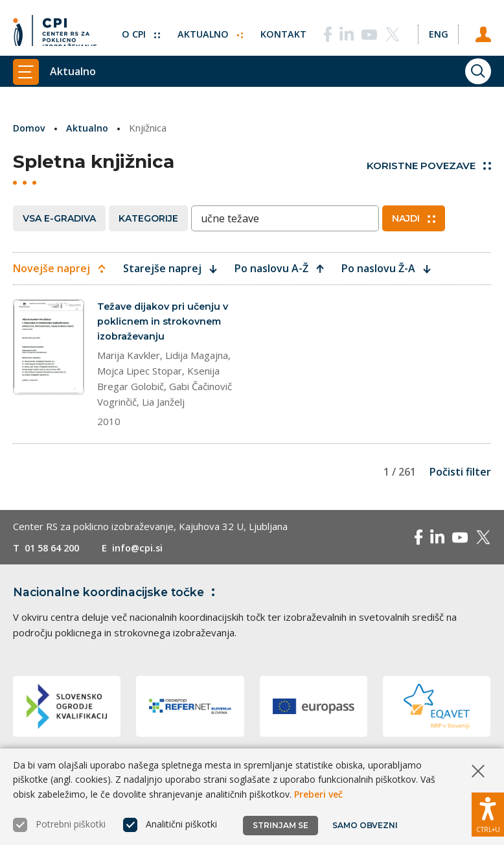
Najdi (414, 218)
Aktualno (207, 29)
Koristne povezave (429, 166)
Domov (30, 128)
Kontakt (281, 29)
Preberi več (318, 794)
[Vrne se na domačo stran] (55, 29)
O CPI (137, 29)
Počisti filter (460, 474)
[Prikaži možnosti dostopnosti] (488, 813)
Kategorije (148, 218)
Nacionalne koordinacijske (119, 594)
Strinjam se (281, 825)
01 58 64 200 (55, 550)
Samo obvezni (366, 825)
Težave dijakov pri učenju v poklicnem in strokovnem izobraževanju (165, 322)
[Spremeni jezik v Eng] (437, 29)
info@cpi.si (144, 550)
